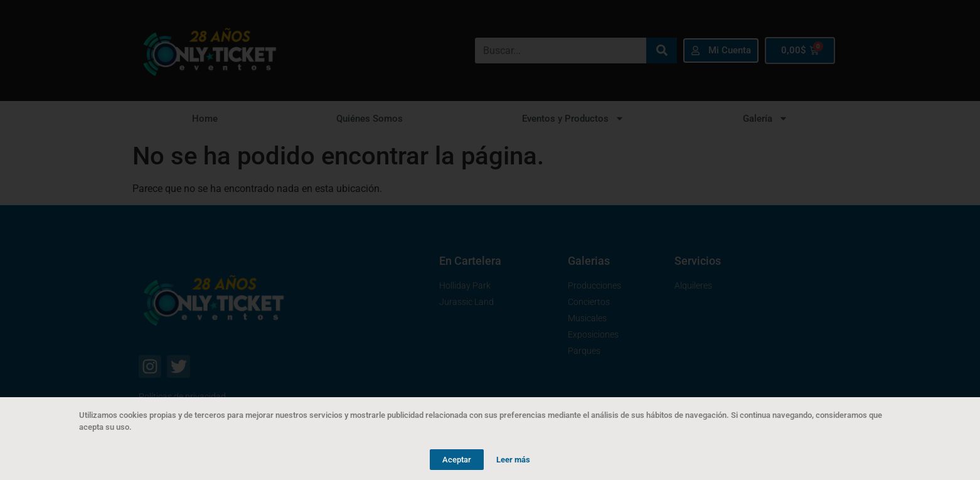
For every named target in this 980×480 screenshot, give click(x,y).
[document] (490, 240)
